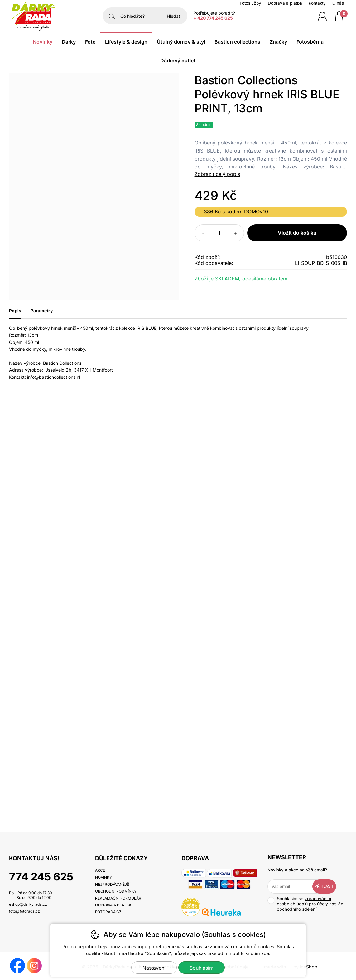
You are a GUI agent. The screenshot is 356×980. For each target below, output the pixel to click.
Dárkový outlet (178, 61)
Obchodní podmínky (116, 891)
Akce (100, 870)
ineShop (309, 967)
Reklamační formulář (118, 898)
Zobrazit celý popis (217, 174)
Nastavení (154, 968)
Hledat (173, 16)
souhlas (194, 946)
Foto (90, 42)
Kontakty (317, 3)
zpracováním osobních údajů (304, 901)
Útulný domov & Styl (181, 42)
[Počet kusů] (219, 233)
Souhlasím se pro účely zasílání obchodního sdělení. (306, 904)
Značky (278, 42)
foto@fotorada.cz (24, 911)
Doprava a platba (285, 3)
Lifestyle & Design (126, 42)
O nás (338, 3)
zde (265, 953)
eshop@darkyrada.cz (28, 904)
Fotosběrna (310, 42)
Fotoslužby (250, 3)
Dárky (69, 42)
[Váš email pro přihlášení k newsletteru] (294, 886)
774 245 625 (41, 877)
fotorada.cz (108, 912)
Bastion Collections (237, 42)
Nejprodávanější (113, 884)
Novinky (43, 42)
